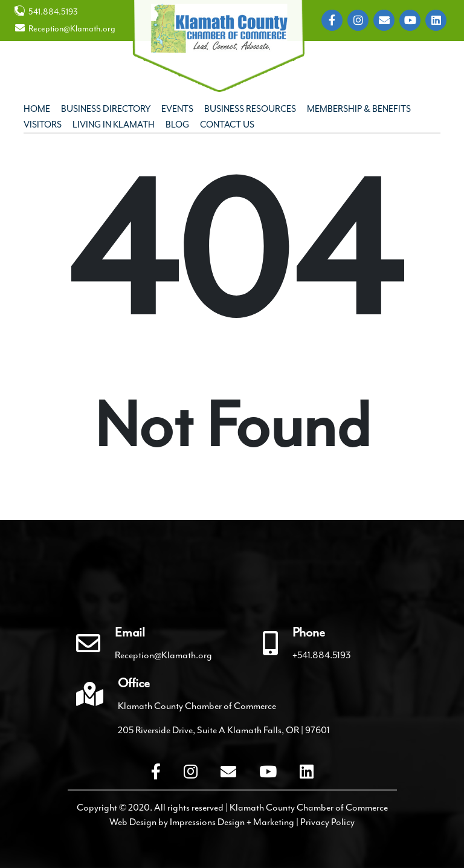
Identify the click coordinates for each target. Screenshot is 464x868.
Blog (177, 125)
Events (177, 109)
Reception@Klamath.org (65, 28)
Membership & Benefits (359, 109)
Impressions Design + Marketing (232, 822)
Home (37, 109)
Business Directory (106, 109)
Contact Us (227, 125)
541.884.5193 (46, 11)
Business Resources (250, 109)
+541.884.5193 (322, 655)
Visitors (43, 125)
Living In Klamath (114, 125)
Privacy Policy (327, 822)
